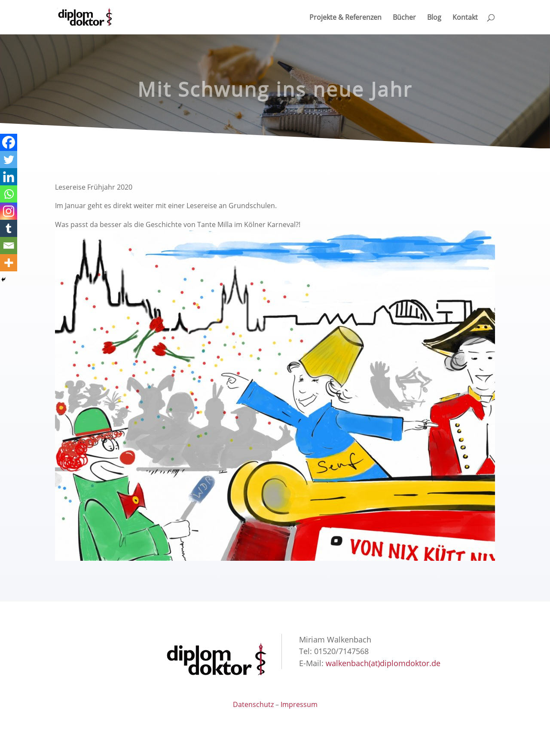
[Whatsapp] (9, 194)
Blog (434, 18)
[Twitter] (9, 160)
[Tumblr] (9, 228)
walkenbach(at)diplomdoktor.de (383, 663)
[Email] (9, 246)
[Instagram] (9, 211)
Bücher (404, 18)
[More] (9, 263)
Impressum (299, 704)
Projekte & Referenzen (345, 18)
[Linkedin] (9, 177)
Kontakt (465, 18)
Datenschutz (253, 704)
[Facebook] (9, 142)
